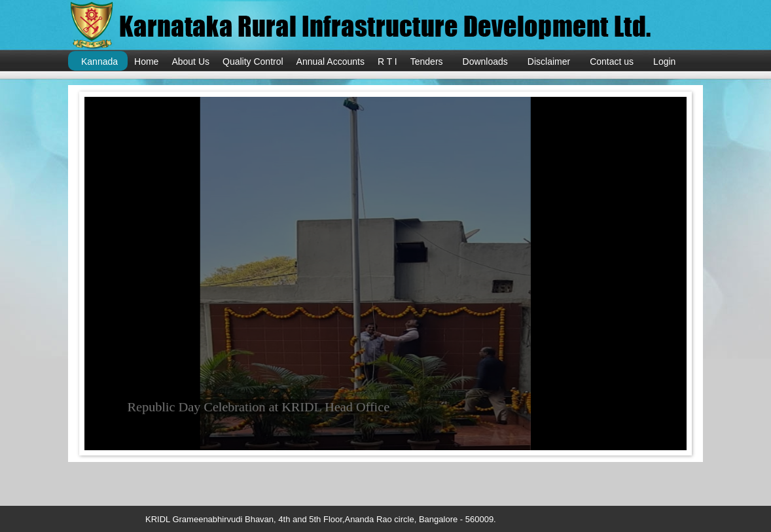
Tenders (427, 62)
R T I (387, 62)
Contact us (612, 62)
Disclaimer (549, 62)
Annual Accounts (331, 62)
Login (664, 62)
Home (146, 62)
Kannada (99, 62)
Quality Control (253, 62)
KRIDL (379, 26)
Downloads (485, 62)
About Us (190, 62)
